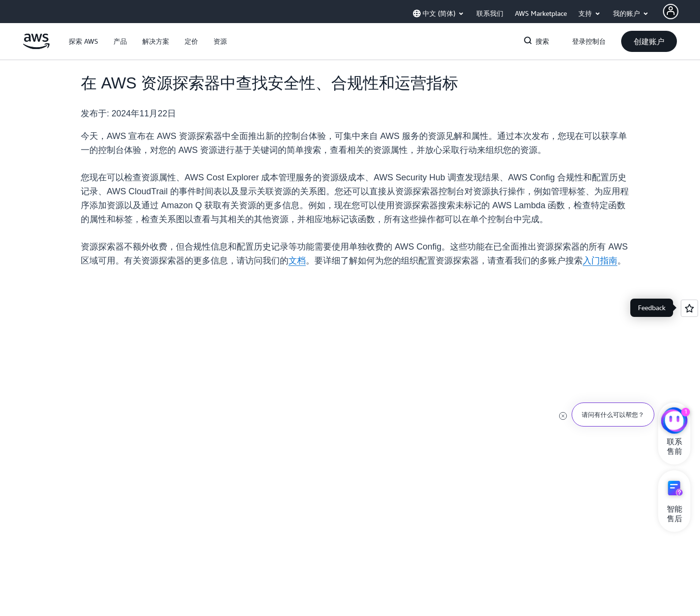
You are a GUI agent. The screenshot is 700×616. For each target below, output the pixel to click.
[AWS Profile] (671, 12)
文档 (297, 261)
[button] (83, 41)
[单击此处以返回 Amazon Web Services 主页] (36, 47)
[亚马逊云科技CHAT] (674, 422)
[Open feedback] (689, 308)
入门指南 (600, 261)
